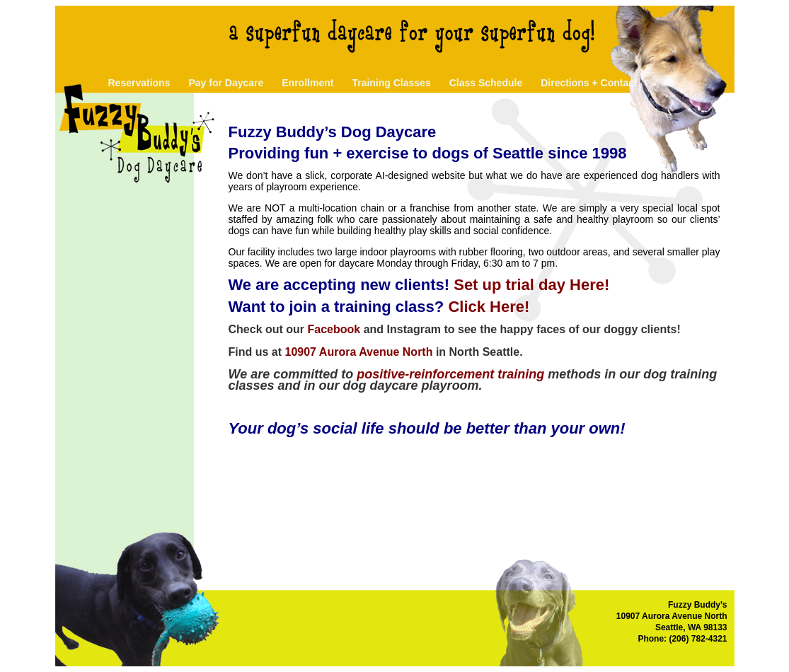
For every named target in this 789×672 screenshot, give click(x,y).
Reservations (139, 83)
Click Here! (489, 307)
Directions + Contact (589, 83)
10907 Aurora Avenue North (359, 352)
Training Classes (391, 83)
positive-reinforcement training (450, 374)
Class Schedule (486, 83)
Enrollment (307, 83)
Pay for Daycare (226, 83)
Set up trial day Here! (531, 285)
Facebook (334, 329)
